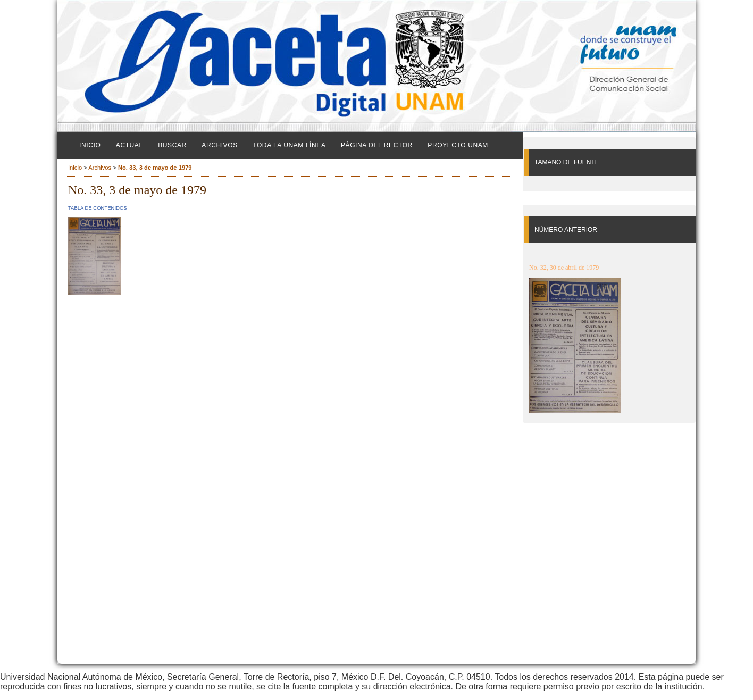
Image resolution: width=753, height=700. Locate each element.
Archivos (219, 145)
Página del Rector (377, 145)
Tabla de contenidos (98, 208)
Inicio (90, 145)
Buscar (172, 145)
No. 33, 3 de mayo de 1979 (155, 168)
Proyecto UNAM (458, 145)
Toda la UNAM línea (289, 145)
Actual (129, 145)
